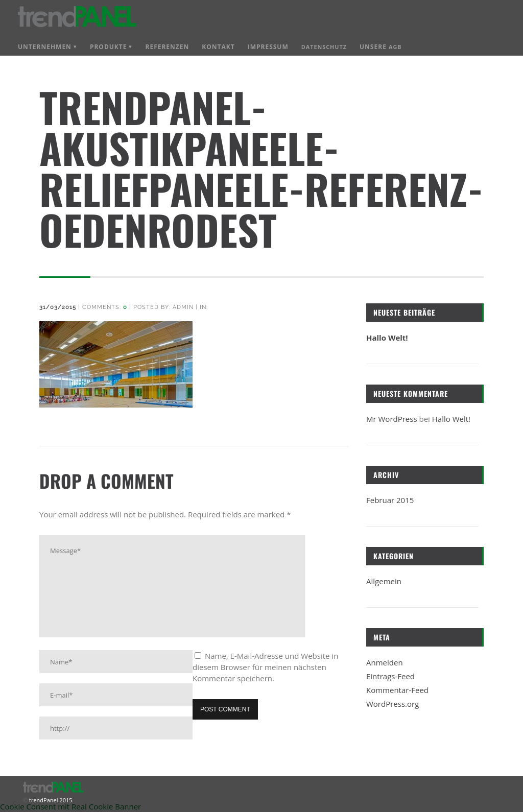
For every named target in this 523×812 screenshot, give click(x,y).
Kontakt (218, 47)
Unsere (381, 47)
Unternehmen (45, 47)
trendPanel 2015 (50, 800)
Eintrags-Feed (390, 676)
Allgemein (384, 581)
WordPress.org (393, 704)
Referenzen (167, 47)
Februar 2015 (390, 500)
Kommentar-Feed (397, 690)
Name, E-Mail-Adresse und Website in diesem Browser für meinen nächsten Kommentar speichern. (265, 667)
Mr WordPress (392, 419)
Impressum (268, 47)
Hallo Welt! (387, 338)
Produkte (109, 47)
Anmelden (385, 662)
